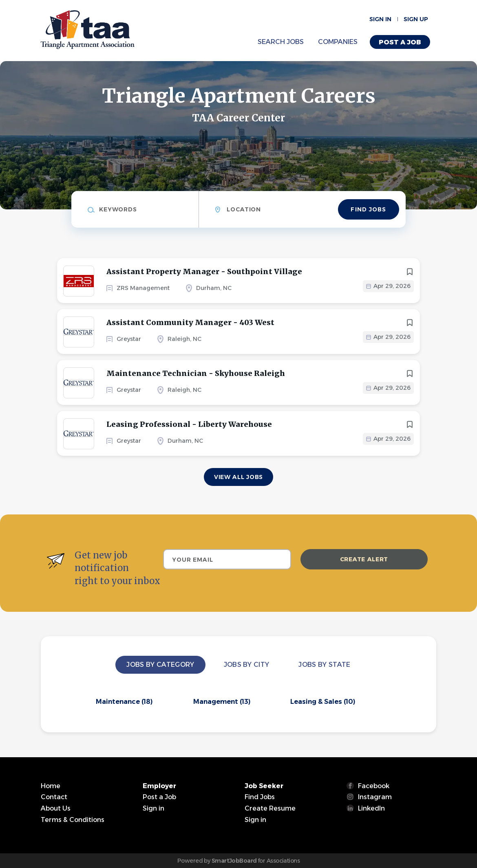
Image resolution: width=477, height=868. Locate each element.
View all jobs (238, 477)
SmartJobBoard (234, 861)
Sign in (380, 19)
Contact (54, 797)
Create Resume (270, 808)
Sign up (416, 19)
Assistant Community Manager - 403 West (190, 322)
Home (51, 786)
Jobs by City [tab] (247, 665)
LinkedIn (371, 808)
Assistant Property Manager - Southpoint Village (204, 271)
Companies (338, 42)
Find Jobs (368, 209)
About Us (56, 808)
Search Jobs (281, 42)
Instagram (375, 797)
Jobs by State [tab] (324, 665)
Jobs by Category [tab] (160, 665)
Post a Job (400, 42)
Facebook (374, 786)
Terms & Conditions (73, 820)
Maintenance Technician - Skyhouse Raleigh (196, 373)
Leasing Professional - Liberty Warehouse (189, 424)
